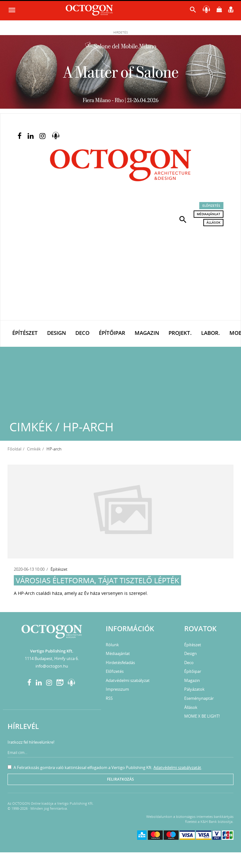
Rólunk (112, 645)
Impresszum (117, 689)
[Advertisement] (120, 273)
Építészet (25, 333)
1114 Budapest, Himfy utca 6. (52, 658)
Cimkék (34, 449)
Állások (213, 222)
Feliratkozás (120, 779)
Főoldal (14, 449)
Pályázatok (194, 689)
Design (56, 333)
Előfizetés (211, 205)
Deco (82, 333)
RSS (109, 698)
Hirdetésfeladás (120, 663)
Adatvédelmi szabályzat (128, 680)
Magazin (147, 333)
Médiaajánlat (209, 214)
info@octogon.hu (52, 666)
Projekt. (180, 333)
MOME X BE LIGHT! (202, 716)
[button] (183, 219)
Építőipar (112, 333)
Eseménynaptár (199, 698)
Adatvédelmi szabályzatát (177, 767)
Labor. (211, 333)
